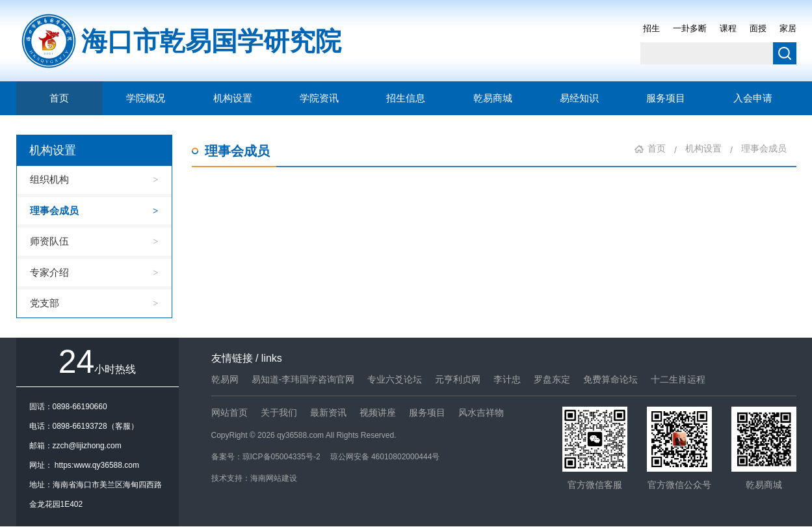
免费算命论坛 (610, 379)
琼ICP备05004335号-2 (282, 457)
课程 (728, 28)
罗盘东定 (552, 379)
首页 (59, 98)
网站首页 (229, 412)
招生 (651, 28)
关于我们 (279, 412)
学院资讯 (319, 98)
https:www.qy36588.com (97, 465)
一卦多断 (690, 28)
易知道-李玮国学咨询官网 (303, 379)
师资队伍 (49, 241)
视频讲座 (378, 412)
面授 (758, 28)
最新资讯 (328, 412)
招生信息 (406, 98)
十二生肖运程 (678, 379)
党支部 (45, 303)
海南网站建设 (274, 478)
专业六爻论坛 (395, 379)
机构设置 (233, 98)
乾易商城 (493, 98)
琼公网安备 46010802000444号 (385, 457)
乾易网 (225, 379)
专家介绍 (49, 272)
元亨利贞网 (458, 379)
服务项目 (666, 98)
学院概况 (146, 98)
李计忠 (507, 379)
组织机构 (49, 179)
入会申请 (753, 98)
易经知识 (579, 98)
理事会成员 (54, 210)
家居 (788, 28)
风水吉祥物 (481, 412)
